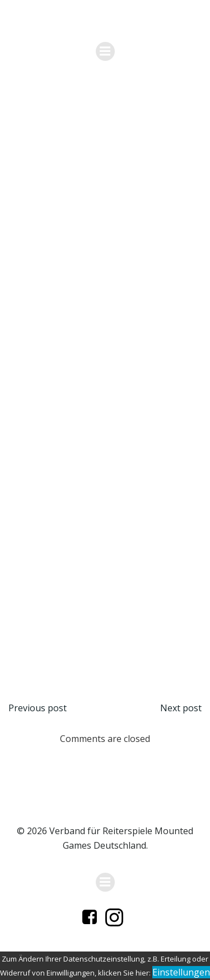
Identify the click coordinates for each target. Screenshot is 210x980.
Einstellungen (181, 972)
